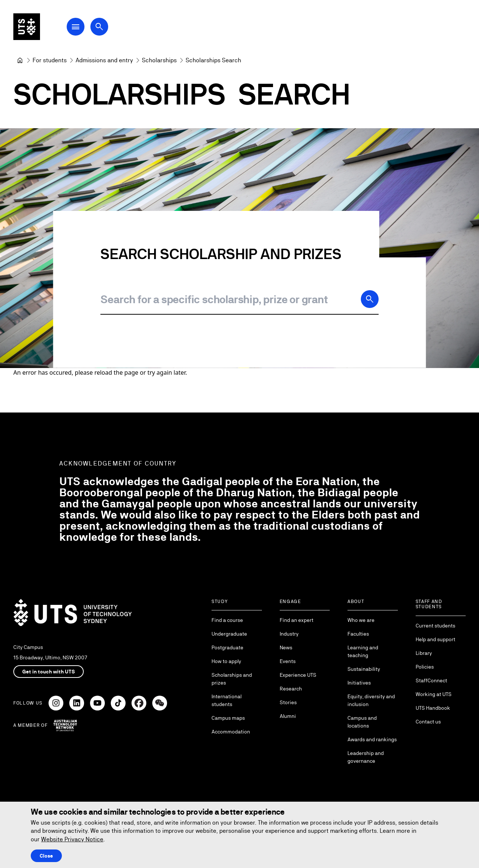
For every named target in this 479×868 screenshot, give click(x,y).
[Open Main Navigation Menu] (76, 27)
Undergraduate (229, 634)
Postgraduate (227, 647)
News (286, 647)
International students (227, 700)
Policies (425, 667)
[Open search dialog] (99, 27)
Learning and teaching (363, 651)
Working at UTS (434, 694)
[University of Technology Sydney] (20, 60)
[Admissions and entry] (104, 60)
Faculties (358, 634)
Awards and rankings (372, 739)
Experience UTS (298, 675)
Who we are (361, 620)
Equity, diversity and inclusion (371, 700)
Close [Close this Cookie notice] (46, 856)
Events (288, 661)
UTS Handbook (433, 708)
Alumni (288, 716)
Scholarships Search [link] (213, 60)
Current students (435, 626)
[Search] (370, 299)
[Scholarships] (159, 60)
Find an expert (297, 620)
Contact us (428, 722)
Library (424, 653)
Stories (288, 702)
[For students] (50, 60)
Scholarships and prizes (232, 679)
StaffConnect (431, 680)
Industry (289, 634)
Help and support (435, 639)
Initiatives (359, 683)
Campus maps (228, 718)
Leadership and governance (366, 757)
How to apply (226, 661)
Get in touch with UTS (49, 672)
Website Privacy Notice (72, 839)
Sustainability (364, 669)
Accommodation (231, 732)
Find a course (227, 620)
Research (291, 689)
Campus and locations (362, 722)
